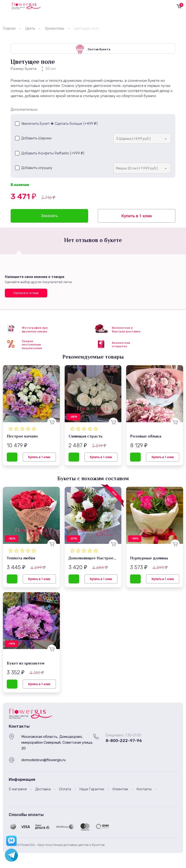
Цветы (30, 29)
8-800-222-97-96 (124, 742)
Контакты (144, 791)
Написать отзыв (26, 295)
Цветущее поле (86, 29)
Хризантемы (54, 29)
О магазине (18, 791)
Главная (9, 29)
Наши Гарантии (92, 791)
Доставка (43, 791)
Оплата (65, 791)
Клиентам (120, 791)
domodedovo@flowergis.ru (43, 762)
